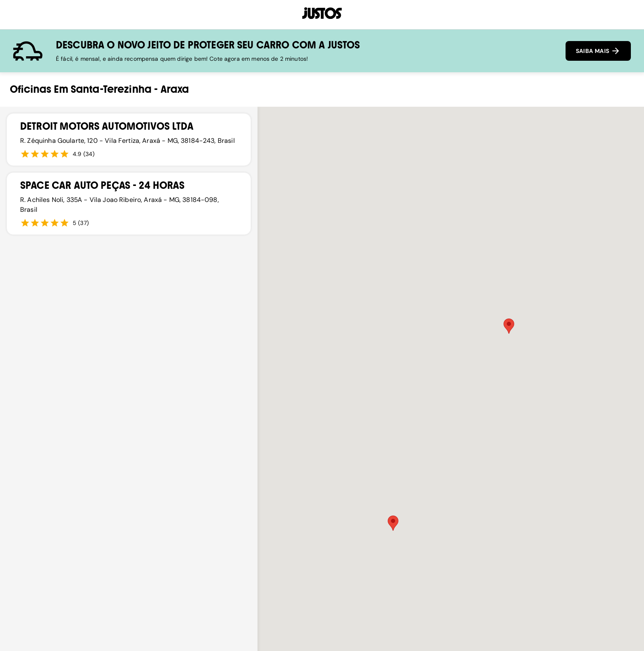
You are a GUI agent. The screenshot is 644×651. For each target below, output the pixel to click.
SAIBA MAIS (598, 51)
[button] (393, 523)
